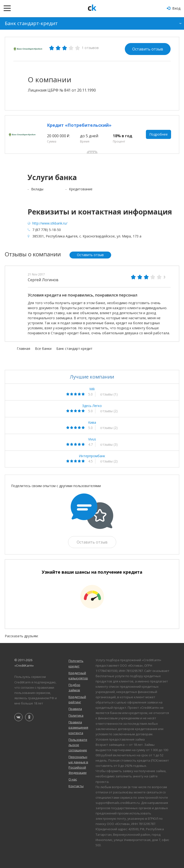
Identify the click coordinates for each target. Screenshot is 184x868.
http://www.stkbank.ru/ (50, 223)
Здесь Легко (92, 406)
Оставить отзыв (148, 49)
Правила (75, 709)
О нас (73, 780)
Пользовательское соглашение (78, 745)
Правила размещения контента (78, 728)
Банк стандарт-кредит (31, 23)
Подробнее (158, 135)
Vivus (92, 439)
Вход (174, 8)
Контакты (76, 786)
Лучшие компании (92, 377)
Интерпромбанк (92, 456)
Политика (76, 716)
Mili (92, 389)
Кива (92, 423)
